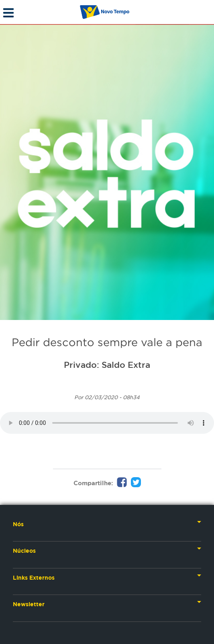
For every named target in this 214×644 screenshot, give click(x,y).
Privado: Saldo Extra (107, 365)
